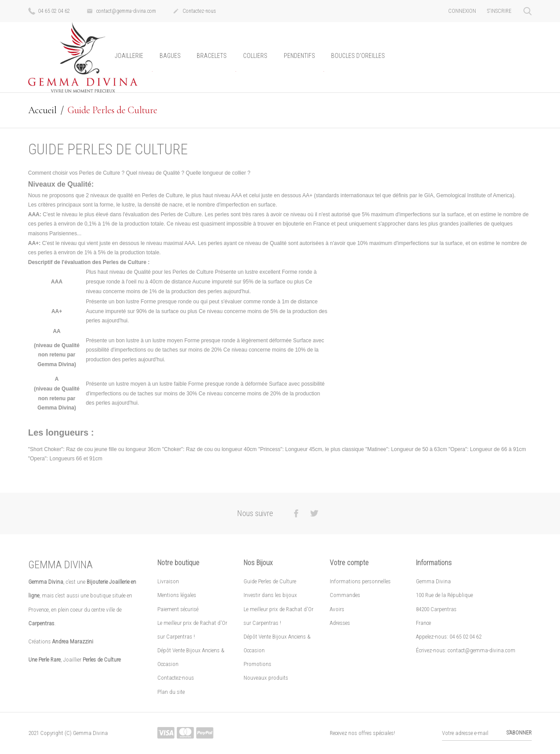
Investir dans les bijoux (270, 595)
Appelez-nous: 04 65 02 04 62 (449, 637)
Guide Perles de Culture (270, 581)
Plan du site (171, 691)
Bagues (170, 56)
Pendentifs (299, 56)
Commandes (345, 595)
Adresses (340, 622)
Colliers (255, 56)
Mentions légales (177, 595)
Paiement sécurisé (178, 609)
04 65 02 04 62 (49, 11)
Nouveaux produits (266, 678)
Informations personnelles (360, 581)
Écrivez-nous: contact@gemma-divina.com (466, 650)
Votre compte (349, 563)
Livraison (168, 581)
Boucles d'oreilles (358, 56)
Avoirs (337, 609)
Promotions (257, 664)
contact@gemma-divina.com (121, 11)
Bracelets (212, 56)
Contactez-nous (194, 11)
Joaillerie (129, 56)
